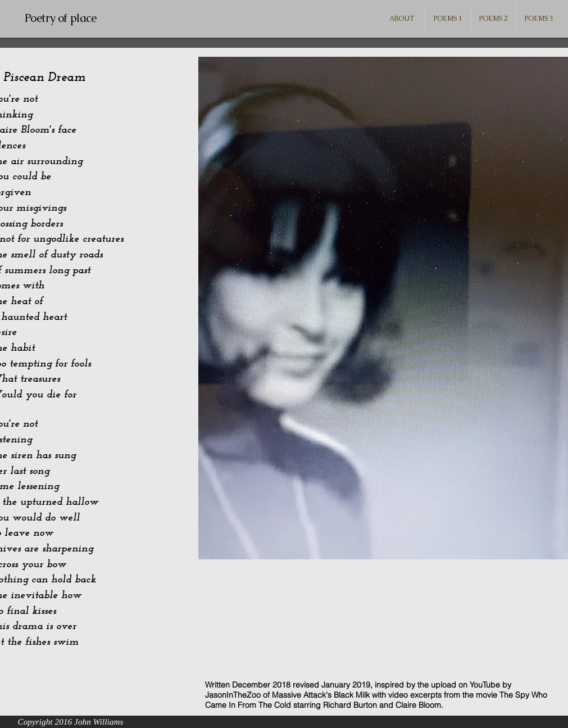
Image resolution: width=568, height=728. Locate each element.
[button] (448, 19)
